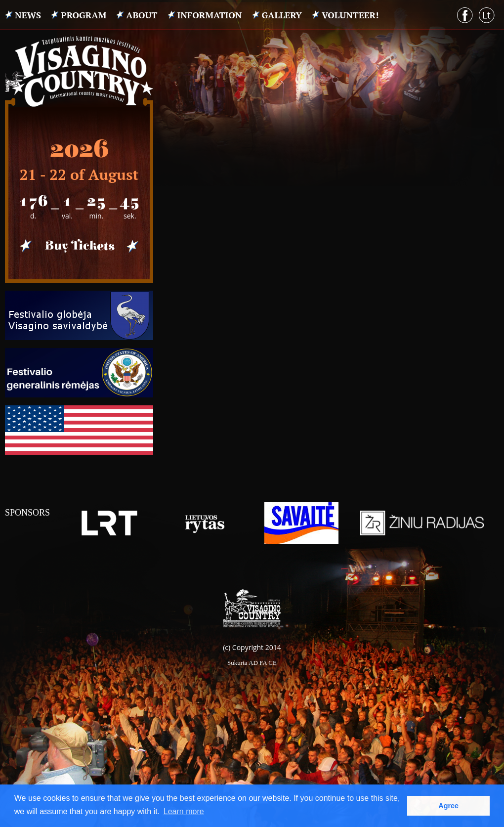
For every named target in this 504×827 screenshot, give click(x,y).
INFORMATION (210, 15)
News (28, 15)
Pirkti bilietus (79, 246)
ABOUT (142, 15)
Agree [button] (448, 806)
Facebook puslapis (465, 15)
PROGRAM (84, 15)
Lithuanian (487, 16)
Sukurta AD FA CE (252, 663)
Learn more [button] (184, 811)
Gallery (282, 15)
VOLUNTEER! (350, 15)
